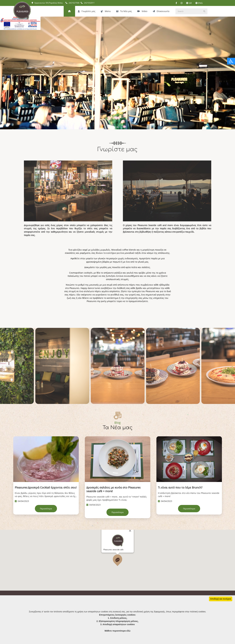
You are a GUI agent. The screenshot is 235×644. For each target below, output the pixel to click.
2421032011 (88, 3)
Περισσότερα (46, 509)
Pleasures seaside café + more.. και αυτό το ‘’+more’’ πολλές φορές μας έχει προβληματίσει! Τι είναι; (117, 498)
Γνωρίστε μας (87, 11)
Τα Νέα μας (124, 11)
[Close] (130, 543)
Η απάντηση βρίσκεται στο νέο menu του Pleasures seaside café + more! (189, 495)
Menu (106, 11)
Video (142, 11)
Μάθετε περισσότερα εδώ (118, 631)
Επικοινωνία (161, 11)
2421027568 (72, 3)
